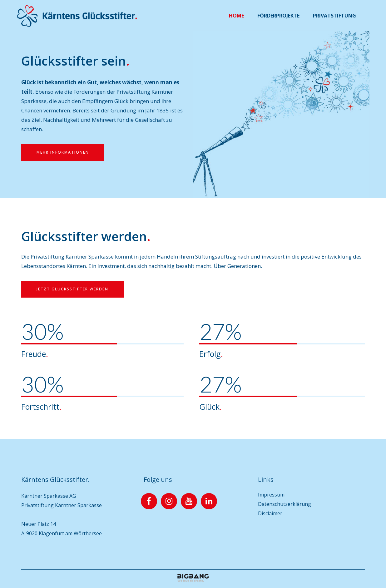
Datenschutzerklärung (285, 504)
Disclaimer (270, 513)
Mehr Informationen (63, 152)
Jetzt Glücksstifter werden (72, 289)
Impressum (271, 495)
